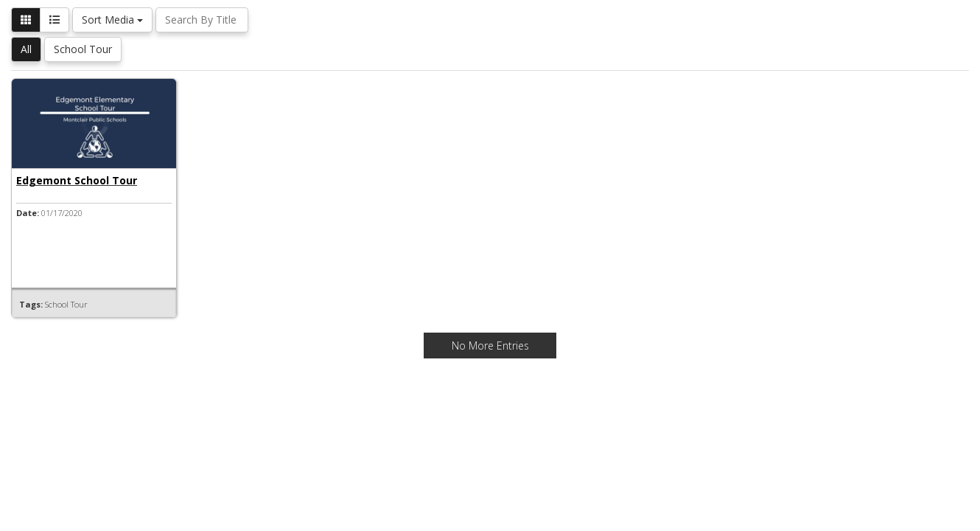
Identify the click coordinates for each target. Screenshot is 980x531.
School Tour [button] (83, 49)
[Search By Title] (202, 20)
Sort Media (112, 20)
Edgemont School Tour (77, 180)
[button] (26, 20)
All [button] (26, 49)
